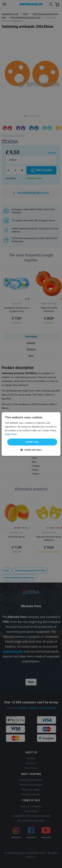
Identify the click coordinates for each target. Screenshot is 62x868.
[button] (31, 450)
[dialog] (31, 434)
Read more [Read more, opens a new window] (11, 434)
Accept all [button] (32, 442)
